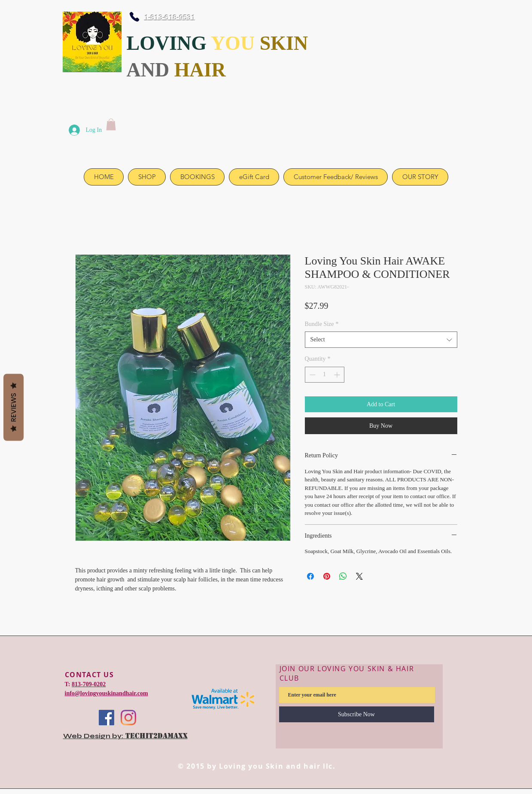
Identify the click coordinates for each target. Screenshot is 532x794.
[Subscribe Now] (357, 714)
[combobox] (381, 340)
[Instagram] (128, 718)
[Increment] (338, 375)
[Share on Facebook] (310, 576)
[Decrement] (312, 375)
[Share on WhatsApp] (343, 576)
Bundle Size (322, 324)
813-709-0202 (89, 684)
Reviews (14, 407)
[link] (111, 124)
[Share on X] (359, 576)
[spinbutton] (325, 375)
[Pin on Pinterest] (327, 576)
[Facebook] (106, 718)
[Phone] (134, 17)
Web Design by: (93, 736)
